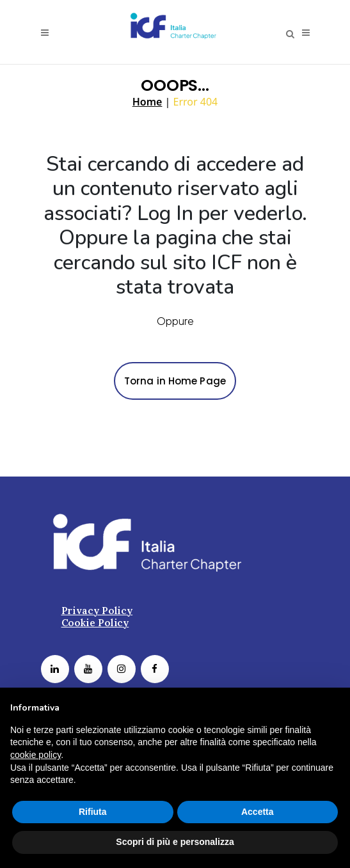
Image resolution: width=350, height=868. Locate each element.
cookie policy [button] (36, 755)
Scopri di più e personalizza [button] (175, 842)
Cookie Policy (95, 622)
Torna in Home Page (175, 381)
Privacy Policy (97, 610)
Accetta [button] (258, 812)
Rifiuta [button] (93, 812)
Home (147, 102)
